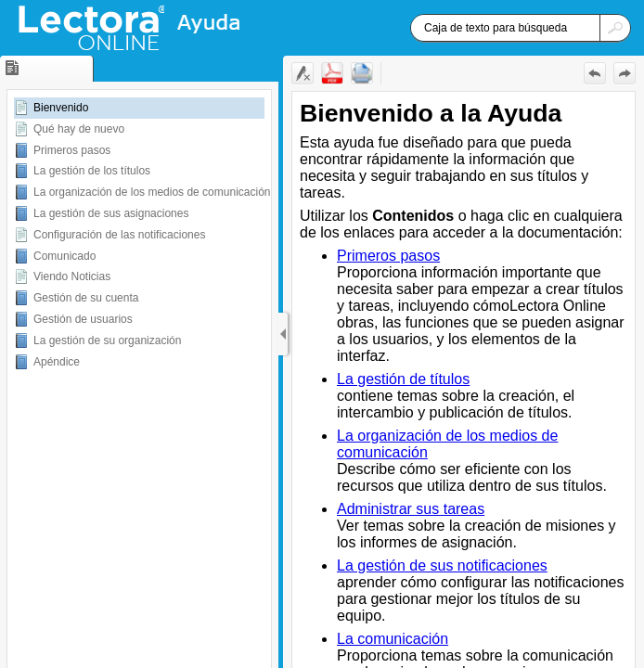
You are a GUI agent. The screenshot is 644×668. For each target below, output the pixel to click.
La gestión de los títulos (92, 171)
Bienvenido (61, 108)
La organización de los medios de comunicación (152, 192)
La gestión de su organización (107, 340)
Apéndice (57, 362)
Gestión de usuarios (83, 319)
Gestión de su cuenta (86, 298)
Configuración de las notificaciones (119, 235)
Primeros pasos (72, 150)
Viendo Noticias (72, 276)
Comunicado (64, 256)
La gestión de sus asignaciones (111, 213)
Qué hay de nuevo (79, 129)
